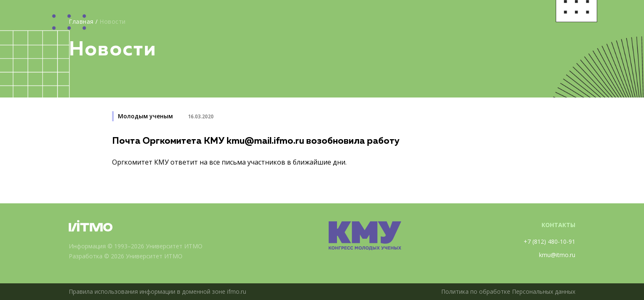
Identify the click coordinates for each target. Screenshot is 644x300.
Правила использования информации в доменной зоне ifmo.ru (157, 291)
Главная (81, 21)
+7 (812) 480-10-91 (549, 241)
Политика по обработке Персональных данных (508, 291)
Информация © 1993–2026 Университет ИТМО (136, 246)
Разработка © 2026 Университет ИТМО (126, 256)
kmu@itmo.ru (557, 255)
